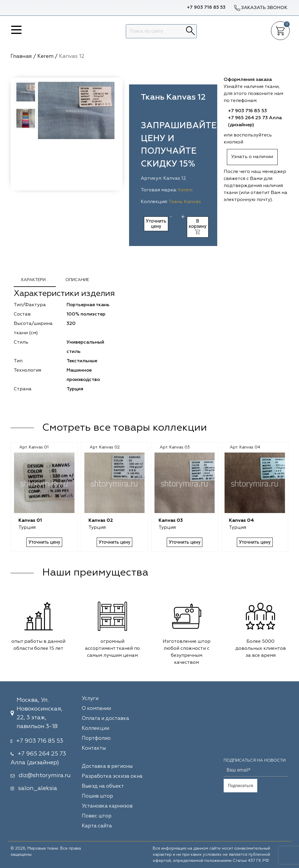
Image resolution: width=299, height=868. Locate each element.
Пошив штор (97, 796)
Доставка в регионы (107, 766)
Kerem (185, 190)
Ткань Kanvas (185, 202)
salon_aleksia (38, 788)
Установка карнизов (107, 806)
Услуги (90, 699)
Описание (77, 280)
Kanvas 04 (241, 521)
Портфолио (96, 738)
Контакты (94, 748)
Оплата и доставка (105, 719)
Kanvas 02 (101, 521)
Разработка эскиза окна (112, 776)
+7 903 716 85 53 (206, 8)
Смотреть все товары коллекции (125, 428)
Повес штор (97, 816)
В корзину (198, 226)
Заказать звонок (260, 8)
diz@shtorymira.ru (45, 775)
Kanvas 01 (30, 521)
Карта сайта (97, 826)
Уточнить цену (156, 224)
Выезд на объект (103, 786)
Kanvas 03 (171, 521)
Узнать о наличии (252, 157)
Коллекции (95, 728)
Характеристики (38, 280)
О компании (96, 709)
